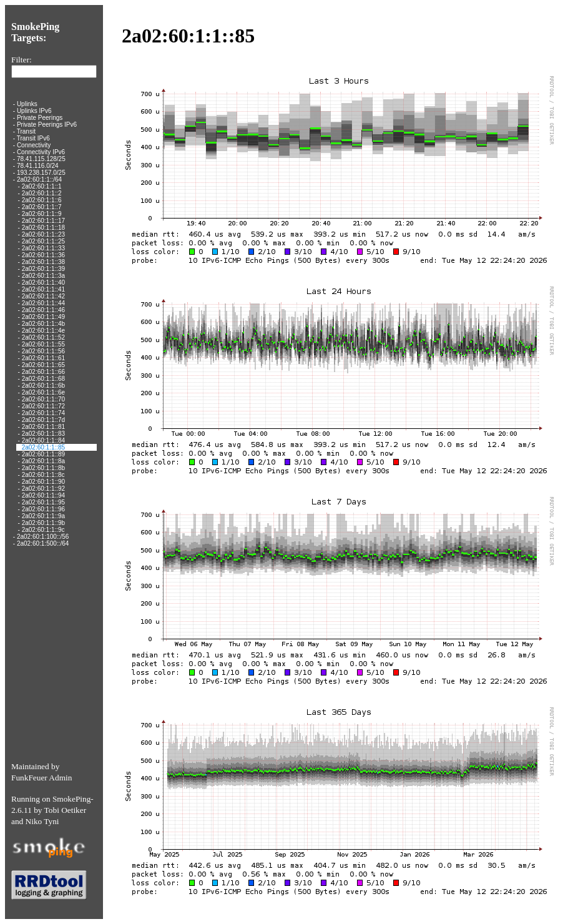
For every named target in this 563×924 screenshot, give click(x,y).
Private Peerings (40, 118)
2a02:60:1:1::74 (44, 413)
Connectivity (34, 145)
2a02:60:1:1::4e (44, 331)
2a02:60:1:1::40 (44, 283)
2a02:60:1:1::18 (44, 228)
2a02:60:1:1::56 (44, 351)
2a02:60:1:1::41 (44, 289)
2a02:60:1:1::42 (44, 296)
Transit (26, 131)
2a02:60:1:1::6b (44, 386)
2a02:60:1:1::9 (42, 214)
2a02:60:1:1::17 (44, 221)
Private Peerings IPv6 (47, 125)
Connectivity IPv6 (41, 152)
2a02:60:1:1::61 (44, 358)
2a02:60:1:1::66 (44, 372)
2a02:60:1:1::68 (44, 379)
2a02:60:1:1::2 (42, 193)
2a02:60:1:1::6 (42, 200)
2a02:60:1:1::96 (44, 509)
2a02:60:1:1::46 (44, 310)
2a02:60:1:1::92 (44, 489)
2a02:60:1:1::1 (42, 186)
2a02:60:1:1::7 (42, 207)
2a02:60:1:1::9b (44, 523)
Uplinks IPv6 (34, 111)
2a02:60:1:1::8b (44, 468)
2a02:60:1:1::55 (44, 344)
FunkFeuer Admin (42, 778)
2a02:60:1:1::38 (44, 262)
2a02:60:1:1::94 (44, 495)
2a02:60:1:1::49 (44, 317)
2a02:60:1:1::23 (44, 234)
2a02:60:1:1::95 (44, 502)
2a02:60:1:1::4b (44, 324)
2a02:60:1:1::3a (44, 276)
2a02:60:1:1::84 (44, 440)
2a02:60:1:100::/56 (43, 537)
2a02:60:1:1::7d (44, 420)
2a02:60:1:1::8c (43, 475)
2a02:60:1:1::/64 (39, 179)
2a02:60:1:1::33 (44, 248)
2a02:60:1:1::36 (44, 255)
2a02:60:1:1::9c (43, 530)
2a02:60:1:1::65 (44, 365)
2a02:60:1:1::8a (44, 461)
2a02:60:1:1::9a (44, 516)
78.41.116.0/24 (38, 166)
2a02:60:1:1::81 (44, 427)
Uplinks (27, 104)
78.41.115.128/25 (41, 159)
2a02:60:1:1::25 (44, 241)
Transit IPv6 (33, 138)
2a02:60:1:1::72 (44, 406)
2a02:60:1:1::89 (44, 454)
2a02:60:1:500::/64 (43, 543)
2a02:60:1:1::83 (44, 434)
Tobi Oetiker (66, 810)
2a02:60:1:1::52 (44, 337)
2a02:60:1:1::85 (44, 447)
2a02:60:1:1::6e (44, 392)
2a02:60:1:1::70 (44, 399)
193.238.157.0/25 (41, 173)
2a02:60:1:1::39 (44, 269)
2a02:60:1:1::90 (44, 482)
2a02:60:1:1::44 (44, 303)
